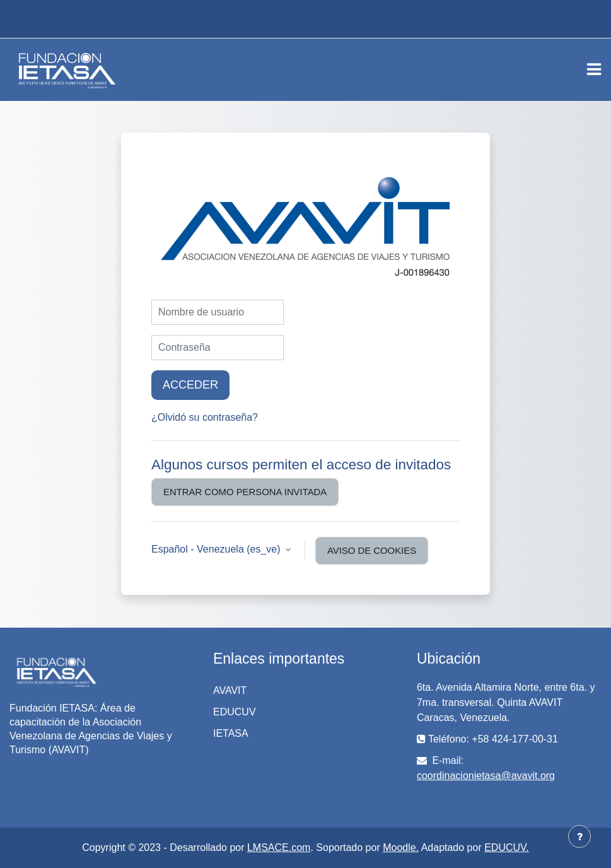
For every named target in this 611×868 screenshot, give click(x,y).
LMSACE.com (279, 847)
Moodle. (401, 847)
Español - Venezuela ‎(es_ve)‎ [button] (217, 549)
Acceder (190, 385)
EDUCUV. (507, 847)
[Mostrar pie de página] (579, 836)
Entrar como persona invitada (245, 492)
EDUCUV (235, 712)
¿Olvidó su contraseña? (205, 417)
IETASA (231, 733)
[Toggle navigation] (594, 69)
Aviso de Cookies (372, 551)
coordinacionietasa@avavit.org (486, 776)
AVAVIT (230, 690)
